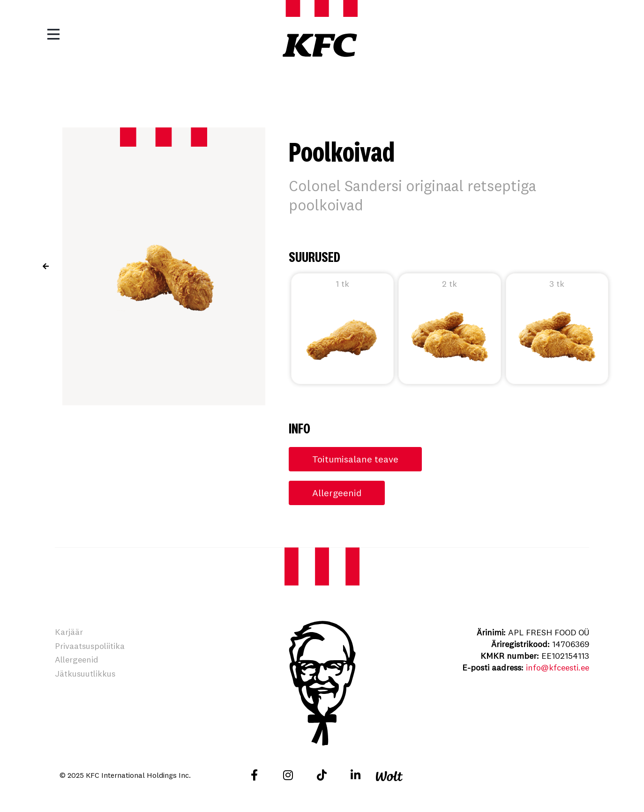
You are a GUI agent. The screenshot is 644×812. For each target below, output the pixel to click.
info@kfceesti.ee (558, 667)
